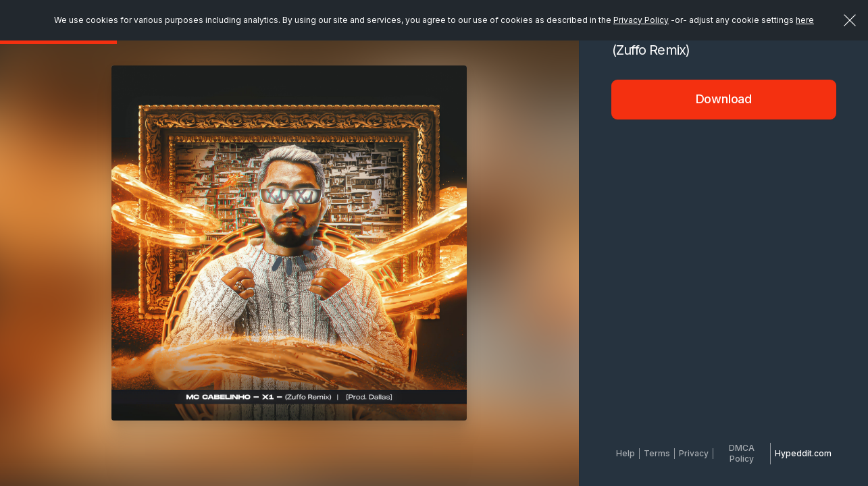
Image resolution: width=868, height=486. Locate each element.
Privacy (694, 453)
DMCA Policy (742, 453)
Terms (657, 453)
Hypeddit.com (803, 453)
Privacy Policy (641, 20)
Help (626, 453)
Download (724, 99)
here (805, 20)
